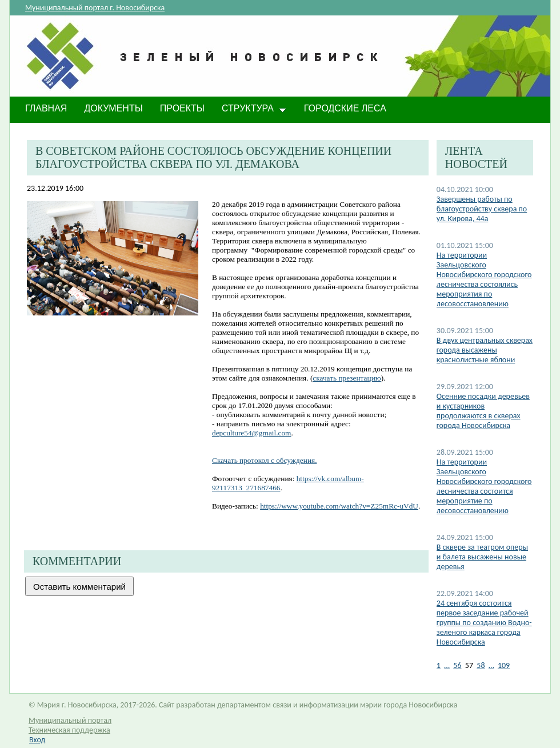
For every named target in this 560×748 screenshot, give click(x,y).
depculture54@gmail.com (251, 433)
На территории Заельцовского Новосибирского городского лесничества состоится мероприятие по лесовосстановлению (484, 486)
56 (457, 665)
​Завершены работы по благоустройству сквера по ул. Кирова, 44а (482, 209)
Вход (37, 740)
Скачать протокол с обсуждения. (264, 460)
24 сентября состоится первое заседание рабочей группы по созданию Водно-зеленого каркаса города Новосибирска (484, 623)
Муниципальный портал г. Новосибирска (95, 8)
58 (481, 665)
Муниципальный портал (70, 720)
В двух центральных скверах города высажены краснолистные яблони (485, 350)
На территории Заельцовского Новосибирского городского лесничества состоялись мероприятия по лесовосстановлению (484, 279)
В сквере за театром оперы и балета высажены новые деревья (482, 557)
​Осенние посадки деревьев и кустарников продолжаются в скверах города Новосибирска (483, 411)
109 (504, 665)
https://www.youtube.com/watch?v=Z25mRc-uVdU (339, 506)
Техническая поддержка (69, 730)
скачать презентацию (347, 378)
